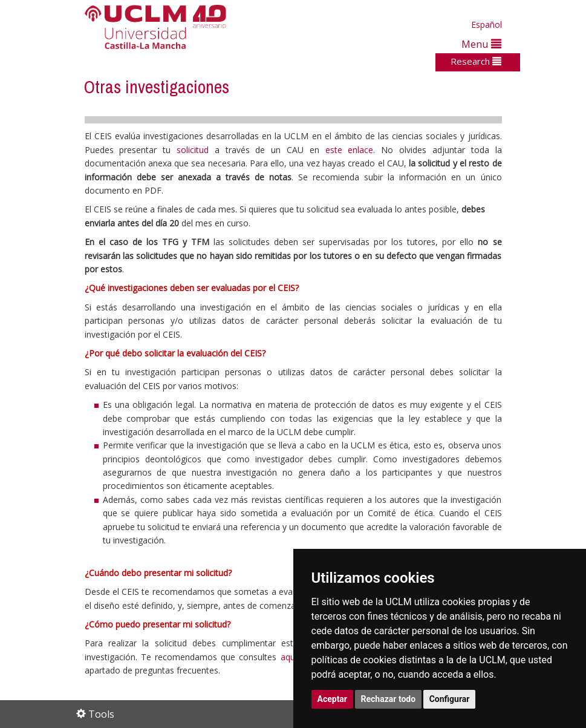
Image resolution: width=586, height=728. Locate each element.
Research (476, 61)
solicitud (196, 150)
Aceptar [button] (333, 699)
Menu (481, 44)
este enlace (350, 150)
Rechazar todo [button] (389, 699)
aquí (289, 657)
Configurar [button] (450, 699)
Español (487, 25)
